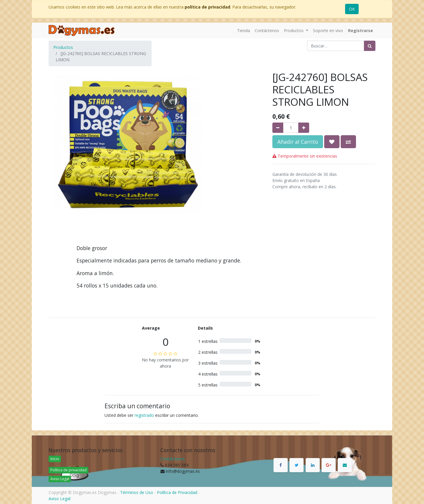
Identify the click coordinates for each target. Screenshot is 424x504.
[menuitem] (244, 30)
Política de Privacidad (177, 492)
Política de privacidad (68, 470)
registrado (144, 415)
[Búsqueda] (370, 46)
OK (352, 9)
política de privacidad (207, 7)
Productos (63, 47)
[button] (332, 142)
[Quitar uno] (278, 128)
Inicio (55, 459)
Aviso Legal (60, 479)
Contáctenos (173, 459)
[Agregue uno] (304, 128)
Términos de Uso (137, 492)
